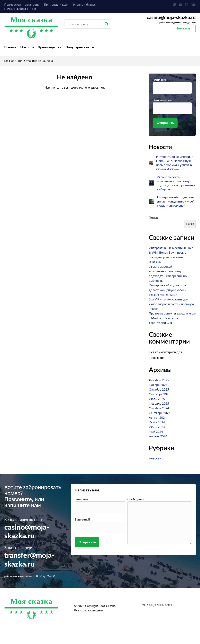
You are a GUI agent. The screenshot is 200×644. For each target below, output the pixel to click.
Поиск (153, 218)
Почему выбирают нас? (20, 9)
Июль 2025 (157, 399)
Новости (27, 47)
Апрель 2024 (158, 436)
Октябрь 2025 (159, 390)
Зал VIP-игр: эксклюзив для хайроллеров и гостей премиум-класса (172, 304)
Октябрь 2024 (159, 408)
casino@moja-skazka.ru (171, 18)
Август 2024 (158, 418)
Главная (10, 47)
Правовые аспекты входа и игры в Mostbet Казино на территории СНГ (172, 318)
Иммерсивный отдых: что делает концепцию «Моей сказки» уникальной (176, 201)
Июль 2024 (157, 422)
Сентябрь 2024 (160, 413)
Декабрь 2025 (159, 380)
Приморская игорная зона (22, 4)
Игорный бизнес (84, 4)
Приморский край (56, 4)
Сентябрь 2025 (160, 394)
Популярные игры (80, 47)
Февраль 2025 (159, 404)
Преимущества (50, 47)
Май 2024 (156, 432)
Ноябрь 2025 (158, 385)
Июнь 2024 (157, 427)
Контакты (184, 28)
